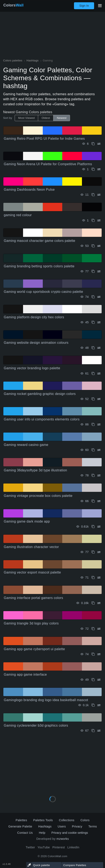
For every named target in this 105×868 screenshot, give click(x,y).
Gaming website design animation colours (36, 343)
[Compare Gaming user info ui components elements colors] (99, 424)
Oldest (46, 118)
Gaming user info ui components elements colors (42, 419)
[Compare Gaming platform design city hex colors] (99, 322)
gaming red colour (18, 215)
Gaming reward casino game (26, 445)
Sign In (84, 6)
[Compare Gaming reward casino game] (99, 450)
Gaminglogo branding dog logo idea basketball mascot (46, 700)
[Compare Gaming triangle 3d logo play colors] (99, 629)
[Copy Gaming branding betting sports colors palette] (93, 271)
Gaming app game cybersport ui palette (34, 649)
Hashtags (45, 826)
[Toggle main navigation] (100, 6)
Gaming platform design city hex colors (34, 317)
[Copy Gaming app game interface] (93, 680)
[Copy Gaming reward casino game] (93, 450)
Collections (67, 820)
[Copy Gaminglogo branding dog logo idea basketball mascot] (93, 705)
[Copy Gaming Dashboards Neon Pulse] (93, 195)
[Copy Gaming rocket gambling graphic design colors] (93, 399)
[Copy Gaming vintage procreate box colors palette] (93, 501)
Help (42, 833)
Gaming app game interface (25, 674)
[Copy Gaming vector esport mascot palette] (93, 578)
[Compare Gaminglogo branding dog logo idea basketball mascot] (99, 705)
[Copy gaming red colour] (93, 220)
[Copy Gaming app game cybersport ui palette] (93, 654)
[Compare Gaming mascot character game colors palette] (99, 246)
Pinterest (59, 847)
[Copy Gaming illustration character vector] (93, 552)
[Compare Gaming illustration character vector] (99, 552)
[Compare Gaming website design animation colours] (99, 348)
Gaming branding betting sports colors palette (39, 266)
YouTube (44, 847)
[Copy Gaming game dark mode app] (93, 527)
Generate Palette (20, 826)
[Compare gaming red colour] (99, 220)
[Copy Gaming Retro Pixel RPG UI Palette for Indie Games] (93, 144)
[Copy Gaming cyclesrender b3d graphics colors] (93, 731)
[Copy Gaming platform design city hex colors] (93, 322)
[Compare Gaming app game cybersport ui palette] (99, 654)
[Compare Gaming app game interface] (99, 680)
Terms (93, 826)
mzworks (63, 839)
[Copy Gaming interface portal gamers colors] (93, 603)
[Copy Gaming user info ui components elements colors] (93, 424)
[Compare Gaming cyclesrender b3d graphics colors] (99, 731)
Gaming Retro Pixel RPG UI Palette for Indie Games (44, 139)
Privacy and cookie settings (70, 833)
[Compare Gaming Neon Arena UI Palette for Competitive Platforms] (99, 169)
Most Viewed (27, 118)
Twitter (30, 847)
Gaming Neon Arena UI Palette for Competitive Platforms (48, 164)
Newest (62, 118)
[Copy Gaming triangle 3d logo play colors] (93, 629)
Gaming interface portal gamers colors (33, 598)
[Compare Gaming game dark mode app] (99, 527)
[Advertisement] (52, 763)
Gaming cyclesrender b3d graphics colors (36, 725)
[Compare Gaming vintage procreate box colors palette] (99, 501)
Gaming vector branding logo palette (32, 368)
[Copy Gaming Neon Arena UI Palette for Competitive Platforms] (93, 169)
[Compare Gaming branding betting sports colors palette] (99, 271)
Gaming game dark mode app (27, 521)
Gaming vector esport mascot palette (32, 572)
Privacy (77, 826)
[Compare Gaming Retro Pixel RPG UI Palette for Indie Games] (99, 144)
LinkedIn (73, 847)
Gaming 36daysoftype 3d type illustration (35, 470)
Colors (14, 5)
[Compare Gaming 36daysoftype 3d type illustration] (99, 475)
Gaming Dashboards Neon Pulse (29, 190)
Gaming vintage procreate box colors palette (38, 496)
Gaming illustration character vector (31, 547)
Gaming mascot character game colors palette (40, 241)
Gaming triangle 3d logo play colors (31, 623)
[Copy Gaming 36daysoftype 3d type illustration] (93, 475)
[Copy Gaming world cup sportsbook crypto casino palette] (93, 297)
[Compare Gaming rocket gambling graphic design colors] (99, 399)
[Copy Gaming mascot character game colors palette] (93, 246)
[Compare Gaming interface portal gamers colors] (99, 603)
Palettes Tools (43, 820)
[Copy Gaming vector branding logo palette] (93, 374)
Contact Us (25, 833)
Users (62, 826)
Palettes (21, 820)
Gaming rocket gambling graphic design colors (40, 394)
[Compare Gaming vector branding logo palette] (99, 374)
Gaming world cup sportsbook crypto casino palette (43, 292)
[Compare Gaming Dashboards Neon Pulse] (99, 195)
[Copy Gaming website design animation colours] (93, 348)
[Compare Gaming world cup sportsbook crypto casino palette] (99, 297)
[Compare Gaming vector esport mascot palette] (99, 578)
